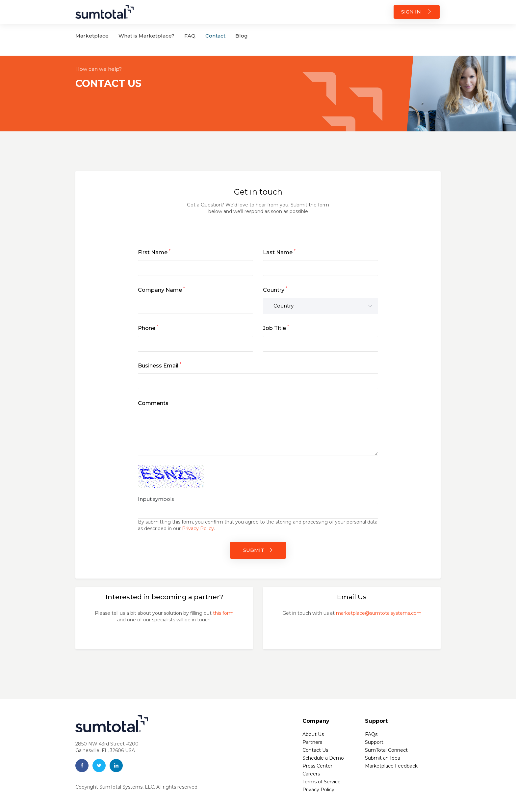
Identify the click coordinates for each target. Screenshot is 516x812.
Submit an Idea (383, 758)
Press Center (317, 766)
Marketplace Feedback (391, 766)
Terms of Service (322, 782)
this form (223, 613)
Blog (242, 36)
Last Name (279, 252)
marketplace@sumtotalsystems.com (379, 613)
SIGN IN (417, 12)
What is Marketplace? (146, 36)
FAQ (190, 36)
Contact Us (315, 750)
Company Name (161, 289)
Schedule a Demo (323, 758)
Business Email (160, 365)
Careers (311, 774)
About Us (313, 734)
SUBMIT (258, 550)
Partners (312, 742)
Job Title (276, 328)
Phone (148, 328)
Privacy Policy (198, 528)
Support (374, 742)
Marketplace (92, 36)
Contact (215, 36)
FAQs (371, 734)
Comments (153, 403)
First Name (154, 252)
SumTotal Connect (386, 750)
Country (275, 289)
